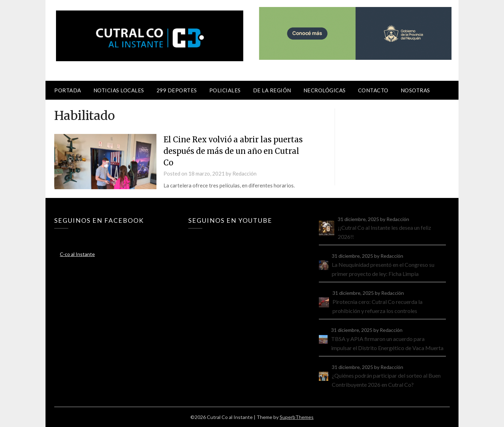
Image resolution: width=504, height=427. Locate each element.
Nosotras (415, 90)
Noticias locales (119, 90)
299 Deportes (177, 90)
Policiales (225, 90)
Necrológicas (325, 90)
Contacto (373, 90)
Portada (68, 90)
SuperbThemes (297, 417)
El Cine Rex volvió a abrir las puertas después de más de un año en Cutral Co (233, 151)
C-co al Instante (77, 254)
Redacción (244, 173)
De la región (272, 90)
